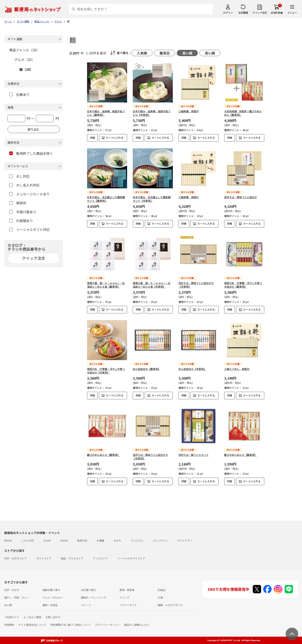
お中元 (64, 540)
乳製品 (161, 590)
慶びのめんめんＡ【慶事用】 (241, 455)
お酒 (160, 597)
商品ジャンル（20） (24, 50)
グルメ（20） (25, 59)
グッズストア (100, 558)
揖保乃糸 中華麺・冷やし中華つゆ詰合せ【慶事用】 (243, 285)
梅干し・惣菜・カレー (17, 597)
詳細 (92, 138)
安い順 (210, 53)
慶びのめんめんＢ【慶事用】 (103, 455)
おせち (117, 540)
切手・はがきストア (16, 558)
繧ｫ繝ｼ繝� (277, 12)
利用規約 (9, 625)
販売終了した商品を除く (31, 153)
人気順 (142, 53)
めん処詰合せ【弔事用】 (192, 369)
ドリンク (124, 597)
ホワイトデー (185, 540)
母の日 (8, 540)
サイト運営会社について (32, 625)
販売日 (165, 53)
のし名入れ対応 (24, 185)
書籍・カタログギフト (170, 605)
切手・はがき (12, 590)
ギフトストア (44, 558)
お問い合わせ (53, 617)
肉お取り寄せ (89, 590)
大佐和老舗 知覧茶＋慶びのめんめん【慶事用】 (243, 113)
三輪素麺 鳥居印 (189, 111)
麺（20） (26, 69)
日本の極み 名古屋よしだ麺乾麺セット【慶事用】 (106, 199)
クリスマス (137, 540)
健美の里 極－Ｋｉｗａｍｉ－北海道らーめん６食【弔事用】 (152, 285)
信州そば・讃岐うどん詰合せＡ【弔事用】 (150, 456)
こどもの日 (27, 540)
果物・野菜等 (127, 590)
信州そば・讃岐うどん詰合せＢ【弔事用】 (196, 285)
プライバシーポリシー (107, 625)
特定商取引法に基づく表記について (70, 625)
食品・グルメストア (72, 558)
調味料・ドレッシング (94, 597)
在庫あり (19, 94)
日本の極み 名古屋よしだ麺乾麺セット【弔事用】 (152, 199)
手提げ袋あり (23, 212)
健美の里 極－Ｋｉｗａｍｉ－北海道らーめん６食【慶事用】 (106, 285)
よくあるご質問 (32, 617)
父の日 (47, 540)
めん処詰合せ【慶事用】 (147, 369)
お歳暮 (100, 540)
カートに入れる (115, 138)
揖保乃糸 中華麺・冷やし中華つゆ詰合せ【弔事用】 (106, 371)
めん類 (8, 605)
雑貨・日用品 (50, 605)
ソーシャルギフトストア (131, 558)
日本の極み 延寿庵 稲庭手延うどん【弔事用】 (152, 113)
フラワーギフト (128, 605)
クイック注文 (260, 12)
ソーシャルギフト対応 (29, 229)
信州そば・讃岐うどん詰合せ (241, 197)
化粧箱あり (21, 221)
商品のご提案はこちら (137, 625)
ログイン (228, 12)
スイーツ (86, 605)
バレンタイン (160, 540)
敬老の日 (82, 540)
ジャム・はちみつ (53, 597)
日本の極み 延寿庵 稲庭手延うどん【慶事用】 (106, 113)
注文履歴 (243, 12)
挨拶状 (18, 203)
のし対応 (19, 176)
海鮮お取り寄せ (51, 590)
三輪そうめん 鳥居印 (237, 369)
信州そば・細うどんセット (194, 455)
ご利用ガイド (12, 617)
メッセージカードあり (29, 194)
